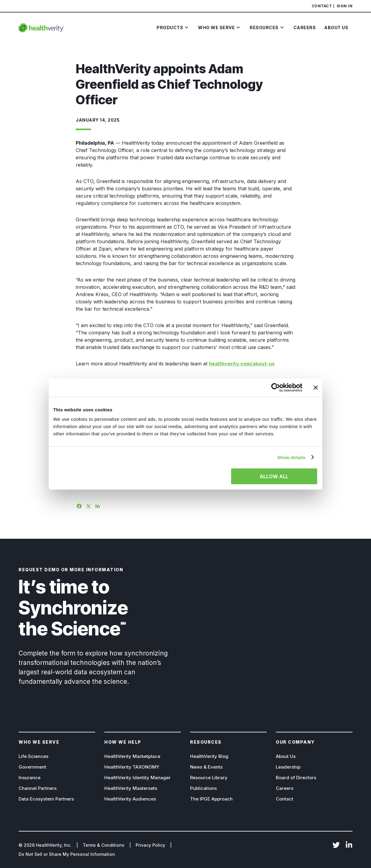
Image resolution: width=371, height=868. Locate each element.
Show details (291, 457)
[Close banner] (316, 387)
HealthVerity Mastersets (131, 788)
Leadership (288, 767)
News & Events (206, 767)
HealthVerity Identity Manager (137, 778)
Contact (322, 6)
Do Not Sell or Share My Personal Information (67, 854)
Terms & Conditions (104, 845)
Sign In (345, 6)
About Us (286, 756)
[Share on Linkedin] (97, 505)
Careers (285, 788)
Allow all (274, 476)
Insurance (29, 778)
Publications (203, 788)
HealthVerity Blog (209, 756)
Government (32, 767)
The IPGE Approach (211, 799)
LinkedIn (349, 846)
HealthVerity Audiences (130, 799)
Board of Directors (296, 778)
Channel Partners (38, 788)
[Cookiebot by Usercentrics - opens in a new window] (276, 387)
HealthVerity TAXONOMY (132, 767)
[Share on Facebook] (78, 505)
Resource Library (209, 778)
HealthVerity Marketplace (132, 756)
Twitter (336, 846)
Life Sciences (33, 756)
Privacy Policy (150, 845)
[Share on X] (88, 505)
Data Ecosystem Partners (46, 799)
